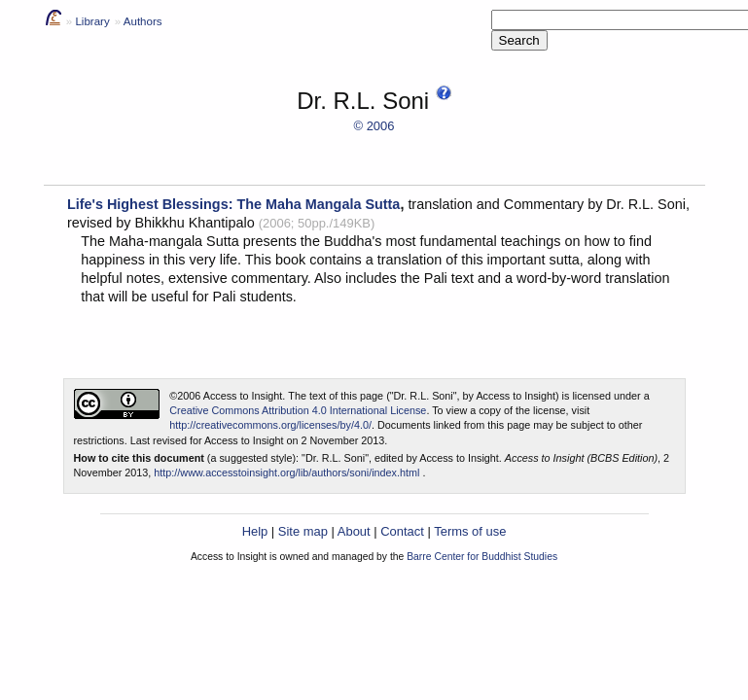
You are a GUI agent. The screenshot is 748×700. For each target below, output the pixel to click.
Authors (143, 21)
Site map (303, 531)
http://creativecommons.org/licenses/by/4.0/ (270, 425)
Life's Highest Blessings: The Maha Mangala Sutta (233, 204)
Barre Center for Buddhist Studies (482, 557)
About (354, 531)
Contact (402, 531)
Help (255, 531)
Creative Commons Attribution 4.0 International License (298, 410)
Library (92, 21)
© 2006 (374, 126)
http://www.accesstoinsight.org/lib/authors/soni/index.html (286, 472)
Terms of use (470, 531)
